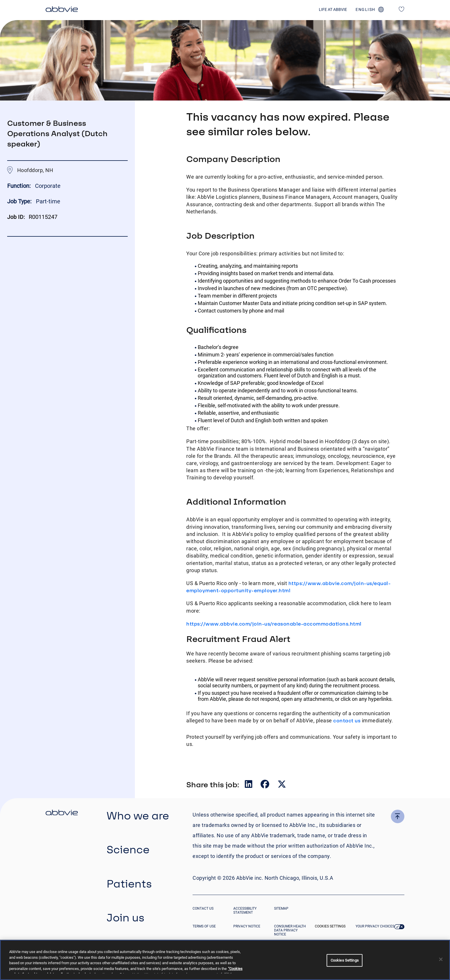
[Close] (441, 959)
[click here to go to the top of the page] (398, 816)
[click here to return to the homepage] (62, 10)
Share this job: (213, 784)
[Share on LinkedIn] (249, 785)
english (365, 9)
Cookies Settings (330, 926)
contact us (347, 720)
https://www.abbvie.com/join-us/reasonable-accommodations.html (274, 624)
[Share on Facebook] (265, 785)
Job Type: (19, 201)
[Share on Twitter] (282, 785)
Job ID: (16, 217)
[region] (225, 960)
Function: (20, 186)
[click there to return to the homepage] (62, 813)
